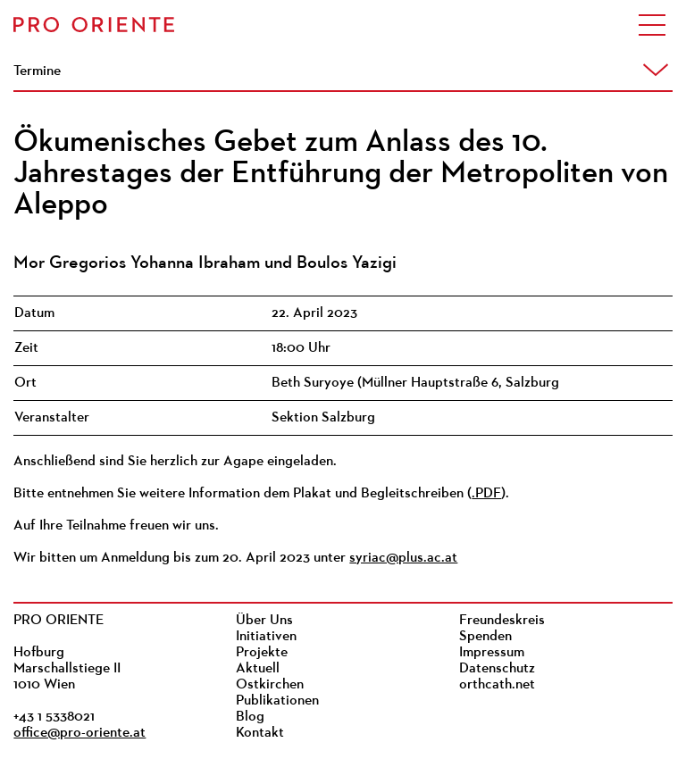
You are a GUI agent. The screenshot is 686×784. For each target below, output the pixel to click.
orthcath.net (497, 685)
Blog (250, 717)
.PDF (486, 494)
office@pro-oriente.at (79, 733)
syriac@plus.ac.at (403, 558)
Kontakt (260, 733)
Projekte (262, 653)
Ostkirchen (270, 685)
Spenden (485, 637)
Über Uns (264, 621)
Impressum (492, 653)
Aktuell (258, 669)
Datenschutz (497, 669)
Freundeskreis (502, 621)
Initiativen (266, 637)
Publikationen (277, 701)
